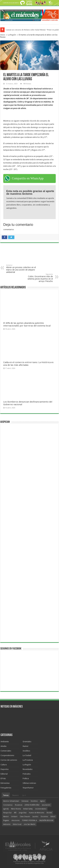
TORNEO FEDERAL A (29, 820)
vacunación (46, 805)
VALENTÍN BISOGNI (46, 820)
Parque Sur (7, 813)
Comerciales (6, 751)
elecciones (16, 820)
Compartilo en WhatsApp (28, 178)
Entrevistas (5, 783)
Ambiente (5, 742)
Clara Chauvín (25, 817)
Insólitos (26, 751)
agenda (6, 809)
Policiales (27, 774)
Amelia (3, 746)
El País (3, 778)
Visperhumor (28, 788)
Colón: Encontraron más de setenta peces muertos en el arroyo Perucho (38, 278)
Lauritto (35, 817)
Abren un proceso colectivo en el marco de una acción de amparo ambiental (21, 269)
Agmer (42, 801)
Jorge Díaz (23, 813)
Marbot (6, 817)
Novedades (28, 769)
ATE (15, 813)
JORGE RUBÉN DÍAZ (32, 805)
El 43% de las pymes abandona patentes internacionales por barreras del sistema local (27, 324)
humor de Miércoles (37, 813)
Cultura (4, 765)
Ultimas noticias (29, 783)
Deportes (5, 769)
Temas (6, 795)
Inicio (3, 35)
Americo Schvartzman (11, 801)
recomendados (41, 809)
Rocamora (19, 805)
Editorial (4, 774)
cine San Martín (30, 824)
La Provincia (28, 760)
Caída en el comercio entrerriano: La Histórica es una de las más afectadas (28, 364)
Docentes (44, 817)
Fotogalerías (6, 788)
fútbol (53, 817)
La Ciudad (27, 755)
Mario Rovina (16, 809)
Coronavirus (8, 805)
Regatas (6, 820)
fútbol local (17, 824)
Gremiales (27, 742)
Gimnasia (25, 801)
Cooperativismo (7, 755)
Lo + (24, 795)
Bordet (49, 813)
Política (26, 778)
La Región (12, 35)
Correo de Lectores (9, 760)
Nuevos (15, 795)
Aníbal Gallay (28, 809)
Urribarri (14, 817)
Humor (26, 746)
